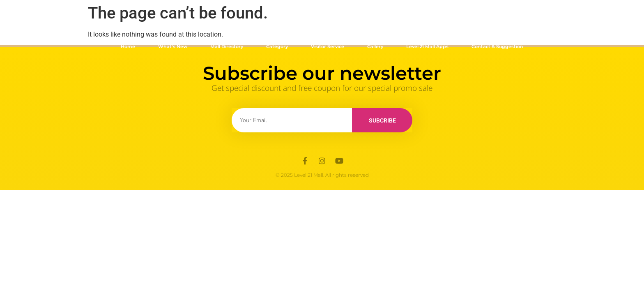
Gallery (375, 46)
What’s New (173, 46)
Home (128, 46)
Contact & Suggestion (497, 46)
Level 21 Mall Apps (427, 46)
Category (277, 46)
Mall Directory (227, 46)
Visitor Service (328, 46)
